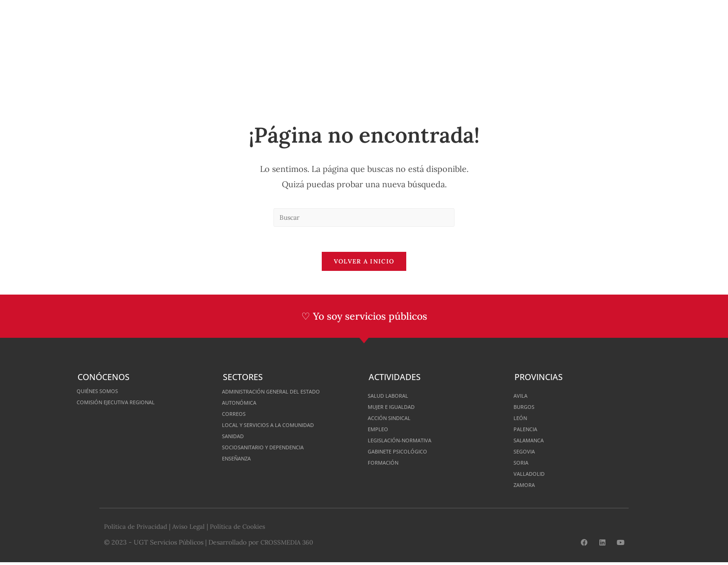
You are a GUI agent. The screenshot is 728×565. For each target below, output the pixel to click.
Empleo (381, 432)
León (522, 421)
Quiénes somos (103, 394)
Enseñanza (241, 461)
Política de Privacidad (136, 529)
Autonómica (244, 405)
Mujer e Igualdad (398, 410)
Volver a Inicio (364, 265)
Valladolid (533, 476)
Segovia (527, 454)
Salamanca (533, 443)
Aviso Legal (190, 529)
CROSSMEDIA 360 (289, 545)
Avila (522, 398)
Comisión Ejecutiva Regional (127, 405)
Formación (387, 465)
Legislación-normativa (409, 443)
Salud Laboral (393, 398)
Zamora (527, 488)
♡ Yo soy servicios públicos (364, 319)
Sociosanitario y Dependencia (275, 450)
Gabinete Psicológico (406, 454)
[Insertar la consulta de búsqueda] (364, 217)
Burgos (527, 410)
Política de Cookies (240, 529)
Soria (523, 465)
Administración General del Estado (285, 394)
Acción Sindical (395, 421)
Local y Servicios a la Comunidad (281, 428)
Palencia (529, 432)
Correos (237, 417)
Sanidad (236, 439)
